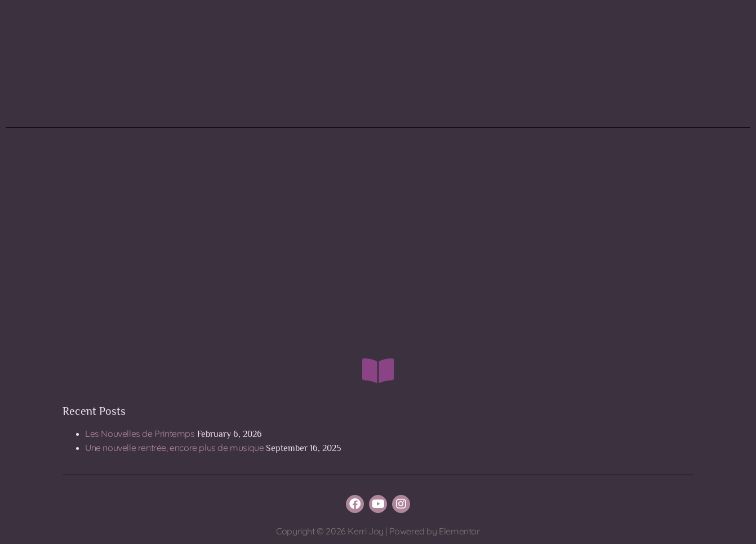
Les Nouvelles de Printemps (140, 434)
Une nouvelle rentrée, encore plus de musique (174, 448)
